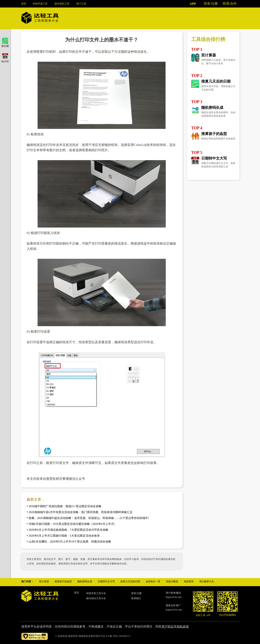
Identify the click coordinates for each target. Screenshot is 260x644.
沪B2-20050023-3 (122, 636)
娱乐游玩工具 (62, 4)
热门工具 (81, 4)
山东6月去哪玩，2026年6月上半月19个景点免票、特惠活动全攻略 (70, 542)
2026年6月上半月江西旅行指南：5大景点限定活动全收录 (64, 536)
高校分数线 (172, 581)
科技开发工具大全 (96, 593)
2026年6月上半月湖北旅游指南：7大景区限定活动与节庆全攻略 (68, 530)
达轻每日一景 (153, 581)
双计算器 (209, 55)
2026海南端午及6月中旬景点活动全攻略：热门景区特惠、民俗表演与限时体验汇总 (81, 512)
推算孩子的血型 (214, 134)
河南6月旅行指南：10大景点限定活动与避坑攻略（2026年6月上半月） (73, 524)
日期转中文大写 (214, 158)
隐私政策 (183, 627)
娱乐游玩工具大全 (96, 598)
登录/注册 (211, 4)
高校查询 (189, 581)
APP (193, 4)
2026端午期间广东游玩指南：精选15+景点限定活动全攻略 (65, 506)
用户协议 (168, 627)
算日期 (5, 45)
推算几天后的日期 (216, 81)
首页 (24, 4)
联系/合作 (230, 4)
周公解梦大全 (207, 581)
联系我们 (136, 598)
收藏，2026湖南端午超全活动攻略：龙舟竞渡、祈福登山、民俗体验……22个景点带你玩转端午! (89, 518)
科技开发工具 (40, 4)
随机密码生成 (212, 108)
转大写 (5, 60)
